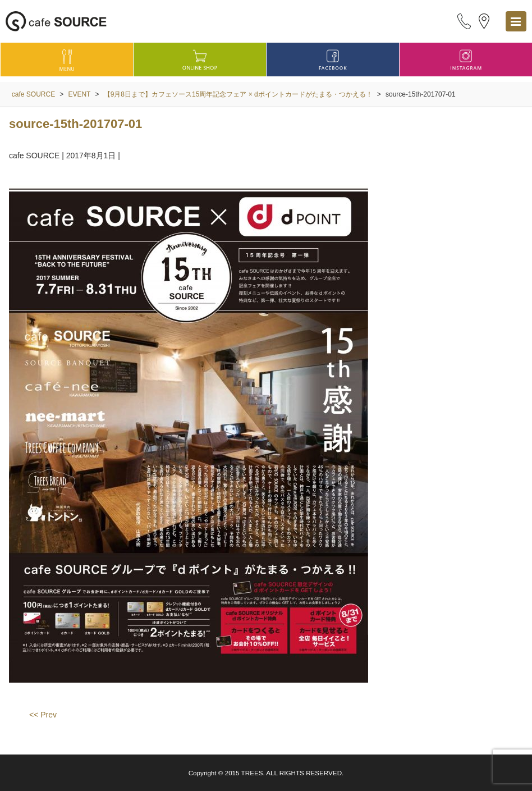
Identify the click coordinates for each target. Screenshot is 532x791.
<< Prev (43, 715)
